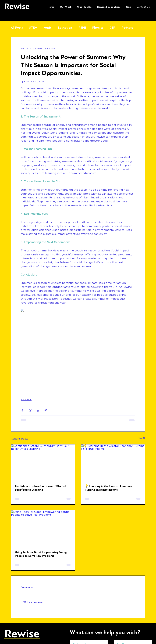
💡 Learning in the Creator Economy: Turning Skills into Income (109, 488)
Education (65, 28)
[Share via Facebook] (22, 410)
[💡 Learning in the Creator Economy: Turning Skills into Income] (113, 462)
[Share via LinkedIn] (38, 410)
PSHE (82, 28)
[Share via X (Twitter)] (30, 410)
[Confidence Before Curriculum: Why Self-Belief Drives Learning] (43, 462)
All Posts (17, 28)
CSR (112, 28)
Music (48, 28)
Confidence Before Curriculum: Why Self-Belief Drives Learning (41, 488)
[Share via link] (46, 410)
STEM (33, 28)
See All (142, 438)
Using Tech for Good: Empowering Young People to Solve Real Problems (41, 554)
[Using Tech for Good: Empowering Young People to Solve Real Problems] (43, 528)
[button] (84, 7)
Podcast (127, 28)
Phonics (98, 28)
